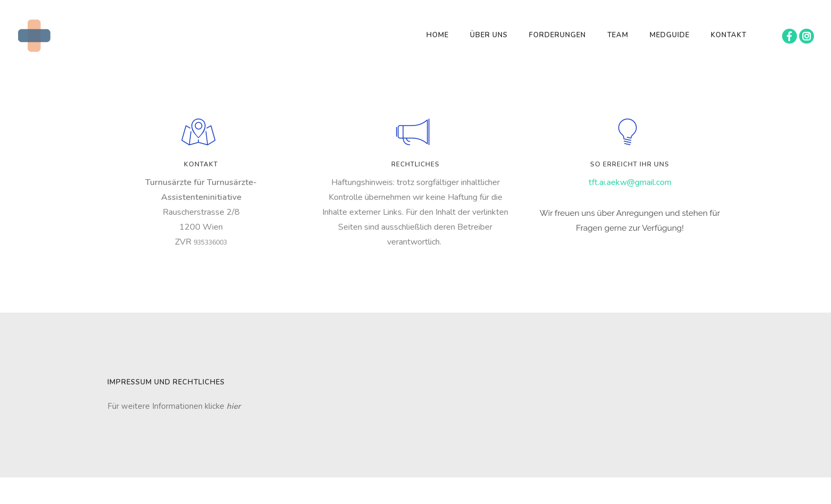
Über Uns (489, 35)
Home (438, 35)
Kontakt (729, 35)
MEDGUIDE (670, 35)
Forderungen (557, 35)
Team (618, 35)
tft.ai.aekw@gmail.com (630, 182)
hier (234, 406)
